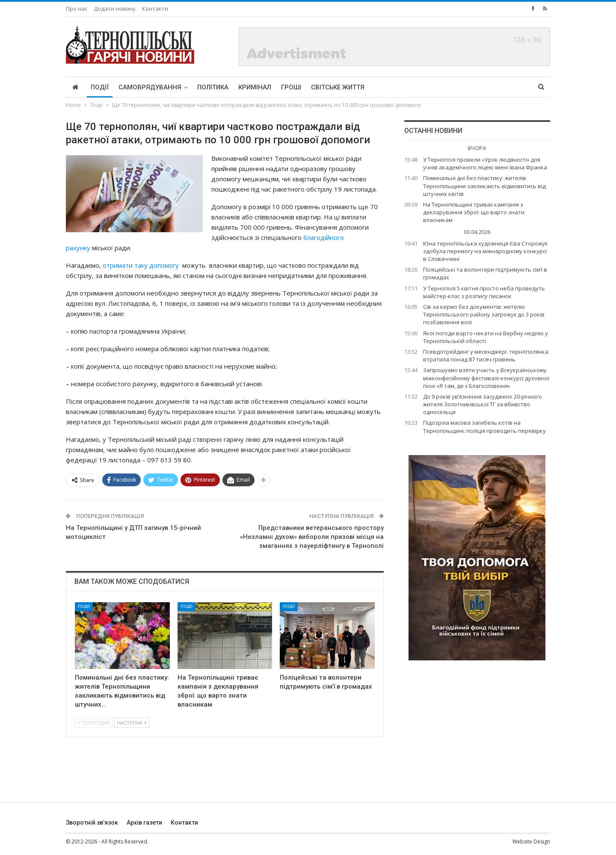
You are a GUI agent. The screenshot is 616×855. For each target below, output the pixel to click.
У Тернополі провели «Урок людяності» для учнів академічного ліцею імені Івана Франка (485, 163)
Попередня (94, 723)
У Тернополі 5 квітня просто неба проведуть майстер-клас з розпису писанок (484, 292)
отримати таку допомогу (141, 265)
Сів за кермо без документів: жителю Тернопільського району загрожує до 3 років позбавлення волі (484, 314)
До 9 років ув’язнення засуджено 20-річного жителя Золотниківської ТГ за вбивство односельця (483, 404)
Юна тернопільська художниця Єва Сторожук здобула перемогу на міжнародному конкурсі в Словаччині (486, 251)
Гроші (291, 87)
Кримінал (255, 87)
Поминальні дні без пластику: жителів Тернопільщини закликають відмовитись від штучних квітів (484, 186)
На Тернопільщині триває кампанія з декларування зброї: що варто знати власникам (474, 212)
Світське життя (338, 87)
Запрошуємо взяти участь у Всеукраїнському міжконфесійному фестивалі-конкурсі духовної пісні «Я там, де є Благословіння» (486, 378)
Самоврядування (150, 87)
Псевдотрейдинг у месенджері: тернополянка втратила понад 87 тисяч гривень (486, 355)
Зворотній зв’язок (92, 822)
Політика (213, 87)
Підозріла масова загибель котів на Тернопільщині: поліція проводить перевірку (484, 426)
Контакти (155, 9)
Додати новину (115, 9)
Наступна (132, 723)
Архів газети (144, 822)
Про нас (77, 9)
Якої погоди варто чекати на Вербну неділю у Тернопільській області (486, 337)
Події (100, 87)
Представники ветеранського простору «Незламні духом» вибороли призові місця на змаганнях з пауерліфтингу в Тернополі (312, 537)
